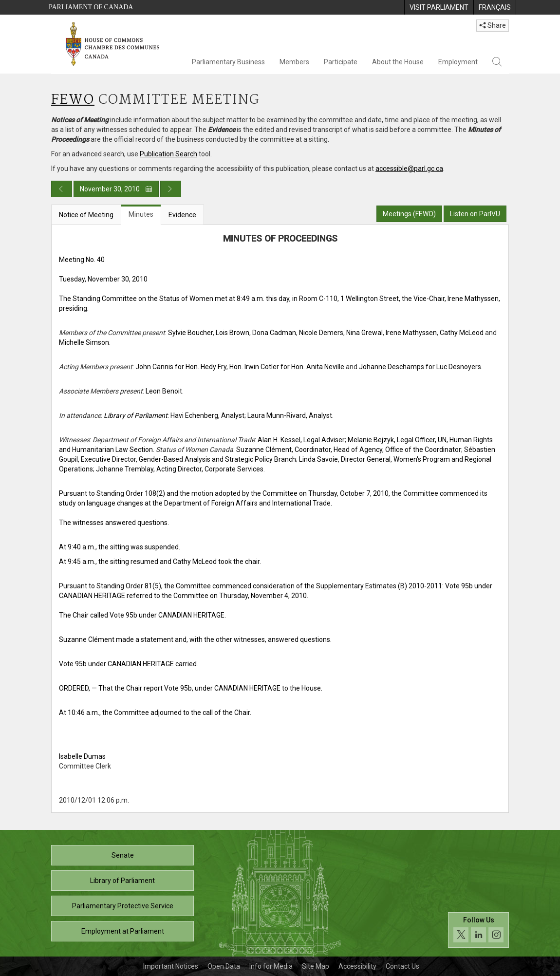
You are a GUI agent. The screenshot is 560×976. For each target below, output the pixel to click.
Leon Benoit (164, 391)
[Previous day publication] (62, 189)
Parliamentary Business (228, 62)
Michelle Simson (84, 342)
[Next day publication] (171, 189)
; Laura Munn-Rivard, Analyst (288, 415)
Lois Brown (233, 333)
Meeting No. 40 (82, 260)
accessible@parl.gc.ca (409, 169)
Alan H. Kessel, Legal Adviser (301, 440)
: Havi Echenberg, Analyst (174, 415)
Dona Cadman (274, 333)
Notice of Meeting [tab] (86, 215)
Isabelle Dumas (82, 756)
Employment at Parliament (123, 931)
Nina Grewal (364, 333)
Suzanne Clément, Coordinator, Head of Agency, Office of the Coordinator (349, 450)
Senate (123, 855)
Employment (458, 62)
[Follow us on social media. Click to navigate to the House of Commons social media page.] (478, 930)
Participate (341, 62)
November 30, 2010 (116, 189)
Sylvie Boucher (190, 333)
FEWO (73, 100)
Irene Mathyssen (411, 333)
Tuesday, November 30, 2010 (103, 279)
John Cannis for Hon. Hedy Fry (181, 367)
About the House (398, 62)
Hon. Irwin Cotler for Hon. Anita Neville (287, 367)
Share (493, 25)
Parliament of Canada (91, 7)
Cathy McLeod (462, 333)
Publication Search (168, 154)
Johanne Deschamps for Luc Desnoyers (420, 367)
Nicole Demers (321, 333)
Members (294, 62)
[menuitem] (439, 7)
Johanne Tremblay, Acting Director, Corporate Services (180, 469)
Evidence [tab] (182, 215)
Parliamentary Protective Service (123, 906)
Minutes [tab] (141, 214)
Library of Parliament (122, 881)
